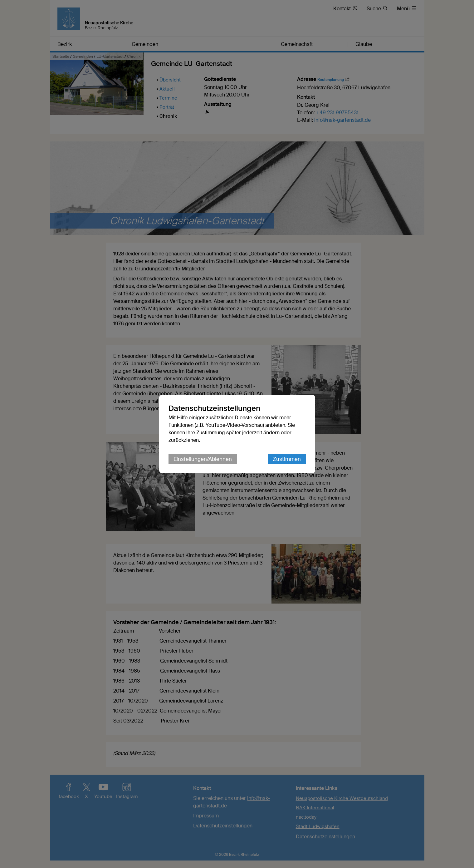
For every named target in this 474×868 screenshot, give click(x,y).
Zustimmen (287, 459)
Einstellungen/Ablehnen (203, 459)
